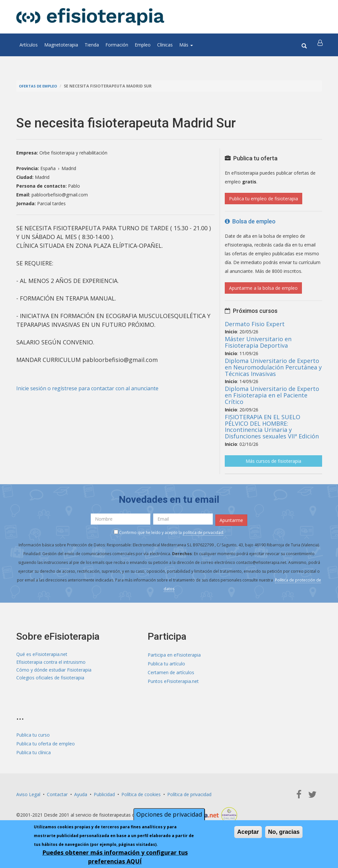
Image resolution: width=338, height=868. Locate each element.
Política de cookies (141, 793)
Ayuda (81, 793)
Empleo (143, 45)
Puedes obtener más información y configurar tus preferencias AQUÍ (115, 857)
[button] (321, 45)
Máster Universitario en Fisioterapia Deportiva (258, 342)
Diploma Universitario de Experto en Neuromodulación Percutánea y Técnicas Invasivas (273, 367)
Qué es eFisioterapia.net (42, 653)
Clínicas (165, 45)
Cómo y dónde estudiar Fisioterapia (54, 671)
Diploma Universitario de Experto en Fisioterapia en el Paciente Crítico (272, 395)
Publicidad (104, 793)
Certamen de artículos (171, 671)
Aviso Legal (28, 793)
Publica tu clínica (34, 751)
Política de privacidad (189, 793)
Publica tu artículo (166, 662)
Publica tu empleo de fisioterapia (264, 199)
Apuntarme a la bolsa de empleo (263, 288)
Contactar (57, 793)
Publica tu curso (33, 733)
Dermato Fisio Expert (255, 324)
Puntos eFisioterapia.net (173, 680)
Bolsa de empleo (250, 221)
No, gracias (284, 832)
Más (186, 45)
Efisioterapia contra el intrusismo (51, 662)
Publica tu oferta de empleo (46, 742)
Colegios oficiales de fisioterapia (50, 680)
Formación (117, 45)
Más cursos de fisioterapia (273, 461)
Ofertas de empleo (40, 86)
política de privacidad (203, 531)
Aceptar (248, 832)
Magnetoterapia (61, 45)
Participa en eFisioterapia (174, 653)
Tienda (92, 45)
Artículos (29, 45)
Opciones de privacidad (169, 814)
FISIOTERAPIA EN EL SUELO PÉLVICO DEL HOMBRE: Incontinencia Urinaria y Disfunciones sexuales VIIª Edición (272, 427)
